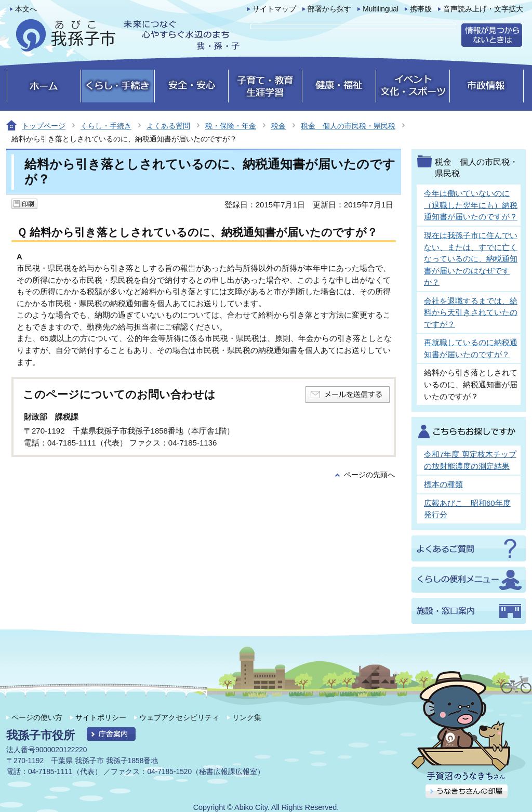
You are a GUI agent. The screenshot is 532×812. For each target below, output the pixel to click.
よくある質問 (168, 126)
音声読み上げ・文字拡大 (483, 9)
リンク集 (247, 717)
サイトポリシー (101, 717)
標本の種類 (443, 484)
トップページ (44, 126)
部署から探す (329, 9)
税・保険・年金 (231, 126)
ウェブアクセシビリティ (179, 717)
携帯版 (421, 9)
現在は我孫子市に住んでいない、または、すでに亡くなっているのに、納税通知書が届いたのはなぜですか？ (471, 259)
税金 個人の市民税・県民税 (348, 126)
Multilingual (381, 9)
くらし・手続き (106, 126)
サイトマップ (274, 9)
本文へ (26, 9)
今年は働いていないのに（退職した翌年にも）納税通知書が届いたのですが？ (471, 205)
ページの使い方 (37, 717)
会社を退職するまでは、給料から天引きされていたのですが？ (471, 312)
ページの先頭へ (369, 475)
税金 (278, 126)
